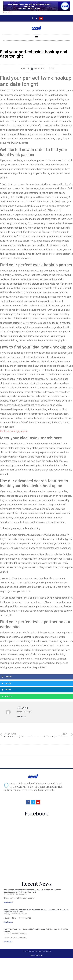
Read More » (8, 902)
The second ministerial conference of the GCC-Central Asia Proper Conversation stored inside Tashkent (32, 891)
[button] (37, 37)
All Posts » (21, 716)
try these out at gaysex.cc (14, 431)
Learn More (8, 12)
